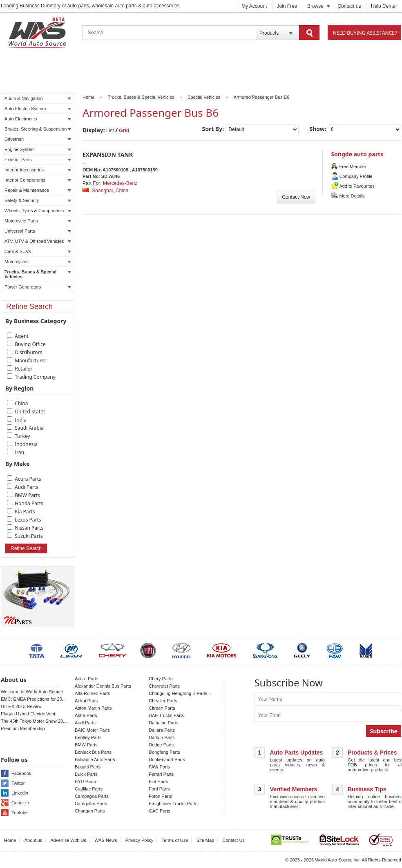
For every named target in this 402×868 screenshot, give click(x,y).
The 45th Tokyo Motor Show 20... (34, 721)
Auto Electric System (38, 109)
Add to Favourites (357, 186)
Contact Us (234, 840)
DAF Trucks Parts (166, 715)
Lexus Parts (28, 520)
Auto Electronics (38, 119)
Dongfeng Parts (164, 752)
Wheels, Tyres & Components (38, 211)
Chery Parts (161, 679)
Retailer (23, 369)
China (21, 403)
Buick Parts (86, 774)
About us (33, 840)
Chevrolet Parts (164, 686)
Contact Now (296, 197)
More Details (352, 196)
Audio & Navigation (38, 98)
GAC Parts (160, 811)
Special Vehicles (204, 97)
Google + (21, 803)
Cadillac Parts (89, 789)
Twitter (18, 783)
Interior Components (38, 180)
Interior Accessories (38, 170)
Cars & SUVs (38, 251)
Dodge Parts (161, 745)
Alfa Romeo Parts (92, 693)
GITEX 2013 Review (21, 706)
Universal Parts (38, 231)
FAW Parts (159, 767)
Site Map (205, 840)
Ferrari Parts (161, 774)
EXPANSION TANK (108, 154)
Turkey (22, 436)
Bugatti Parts (88, 767)
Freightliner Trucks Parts (173, 804)
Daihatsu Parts (163, 723)
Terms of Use (175, 840)
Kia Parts (25, 512)
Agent (22, 336)
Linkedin (20, 793)
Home (88, 97)
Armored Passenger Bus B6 (261, 97)
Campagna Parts (92, 796)
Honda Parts (29, 503)
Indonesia (26, 444)
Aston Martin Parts (93, 708)
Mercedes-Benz (120, 183)
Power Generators (38, 287)
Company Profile (356, 176)
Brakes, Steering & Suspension (38, 129)
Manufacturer (30, 361)
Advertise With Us (68, 840)
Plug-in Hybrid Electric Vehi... (30, 714)
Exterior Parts (38, 160)
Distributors (28, 352)
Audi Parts (27, 487)
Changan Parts (90, 811)
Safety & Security (38, 200)
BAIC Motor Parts (92, 730)
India (21, 420)
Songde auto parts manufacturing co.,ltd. (363, 158)
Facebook (21, 773)
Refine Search (26, 548)
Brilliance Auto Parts (95, 759)
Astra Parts (86, 715)
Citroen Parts (162, 708)
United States (30, 412)
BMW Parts (27, 495)
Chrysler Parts (163, 701)
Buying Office (30, 344)
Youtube (20, 813)
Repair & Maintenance (38, 190)
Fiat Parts (158, 781)
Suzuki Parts (29, 536)
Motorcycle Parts (38, 221)
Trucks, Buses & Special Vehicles (38, 274)
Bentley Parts (88, 737)
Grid (124, 131)
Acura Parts (28, 479)
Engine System (38, 149)
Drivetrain (38, 139)
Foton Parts (160, 796)
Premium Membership (23, 728)
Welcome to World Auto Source (32, 692)
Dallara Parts (162, 730)
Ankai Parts (86, 701)
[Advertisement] (201, 72)
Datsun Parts (162, 737)
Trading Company (35, 377)
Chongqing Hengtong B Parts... (180, 693)
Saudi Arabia (29, 428)
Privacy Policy (139, 840)
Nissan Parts (29, 528)
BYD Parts (85, 781)
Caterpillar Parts (91, 804)
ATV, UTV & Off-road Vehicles (38, 241)
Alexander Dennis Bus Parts (103, 686)
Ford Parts (159, 789)
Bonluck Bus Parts (93, 752)
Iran (19, 452)
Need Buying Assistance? (365, 33)
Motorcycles (38, 262)
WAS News (106, 840)
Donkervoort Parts (167, 759)
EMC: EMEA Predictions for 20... (33, 699)
